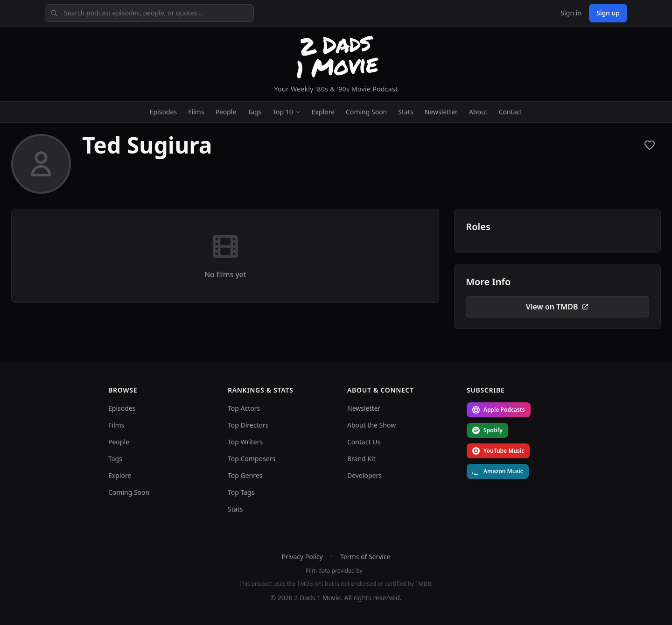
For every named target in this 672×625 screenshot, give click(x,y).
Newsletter (441, 112)
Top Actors (244, 408)
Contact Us (364, 442)
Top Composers (252, 459)
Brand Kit (361, 459)
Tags (254, 112)
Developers (364, 475)
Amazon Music (498, 471)
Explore (323, 112)
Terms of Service (365, 557)
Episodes (163, 112)
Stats (406, 112)
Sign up (608, 13)
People (226, 112)
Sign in (571, 13)
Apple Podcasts (499, 410)
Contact (511, 112)
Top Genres (245, 475)
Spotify (487, 430)
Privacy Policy (302, 557)
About (478, 112)
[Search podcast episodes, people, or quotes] (149, 13)
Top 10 (287, 112)
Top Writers (245, 442)
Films (196, 112)
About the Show (371, 425)
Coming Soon (366, 112)
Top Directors (248, 425)
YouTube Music (498, 451)
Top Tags (241, 492)
